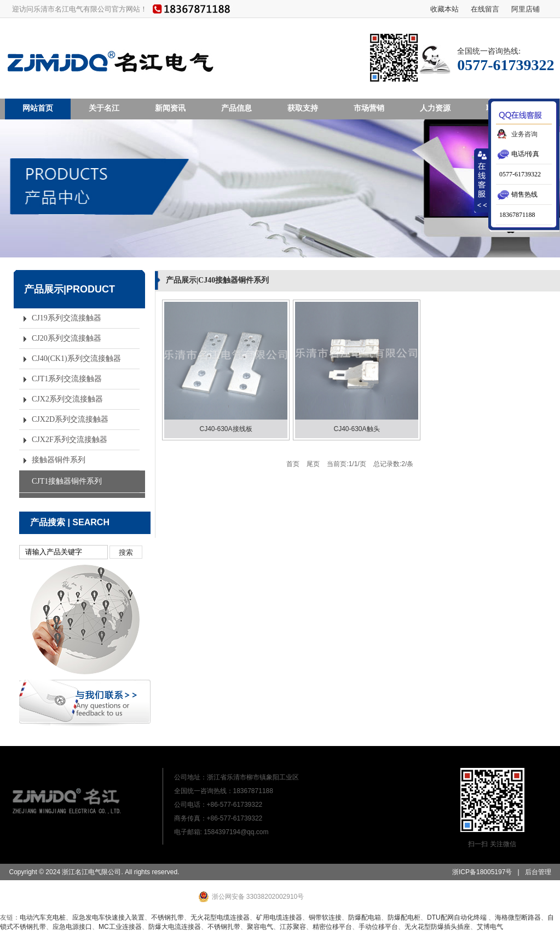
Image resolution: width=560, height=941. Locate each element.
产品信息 (236, 108)
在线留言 (485, 9)
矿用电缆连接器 (279, 917)
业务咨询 (524, 134)
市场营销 (369, 108)
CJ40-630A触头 (356, 429)
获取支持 (303, 108)
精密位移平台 (332, 927)
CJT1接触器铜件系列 (67, 481)
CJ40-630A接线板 (226, 429)
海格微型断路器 (518, 917)
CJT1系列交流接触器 (67, 379)
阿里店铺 (526, 9)
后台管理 (538, 872)
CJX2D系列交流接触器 (70, 419)
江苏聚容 (293, 927)
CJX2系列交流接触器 (67, 399)
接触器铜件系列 (59, 460)
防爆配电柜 (404, 917)
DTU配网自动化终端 (458, 917)
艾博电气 (490, 927)
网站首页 (38, 108)
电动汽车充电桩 (43, 917)
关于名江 (104, 108)
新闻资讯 (170, 108)
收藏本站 (444, 9)
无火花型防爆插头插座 (437, 927)
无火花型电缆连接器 (220, 917)
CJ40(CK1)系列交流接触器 (76, 358)
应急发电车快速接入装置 (108, 917)
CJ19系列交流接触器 (67, 318)
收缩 (482, 180)
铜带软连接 (325, 917)
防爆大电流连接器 (175, 927)
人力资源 (435, 108)
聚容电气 (260, 927)
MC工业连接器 (120, 927)
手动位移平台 (378, 927)
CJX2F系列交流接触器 (70, 440)
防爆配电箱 (365, 917)
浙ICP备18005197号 (482, 872)
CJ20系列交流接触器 (67, 338)
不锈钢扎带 (168, 917)
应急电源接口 (72, 927)
